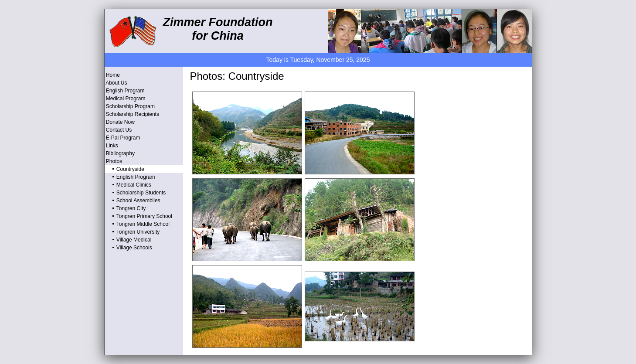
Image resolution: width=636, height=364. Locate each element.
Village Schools (128, 248)
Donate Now (120, 122)
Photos (114, 161)
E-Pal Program (122, 138)
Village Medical (128, 240)
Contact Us (118, 130)
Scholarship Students (135, 193)
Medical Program (125, 99)
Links (111, 146)
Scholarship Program (130, 106)
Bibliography (120, 153)
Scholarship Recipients (132, 114)
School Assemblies (133, 201)
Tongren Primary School (138, 216)
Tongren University (132, 232)
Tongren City (125, 208)
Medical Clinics (128, 185)
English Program (125, 91)
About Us (116, 83)
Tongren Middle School (137, 224)
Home (112, 75)
